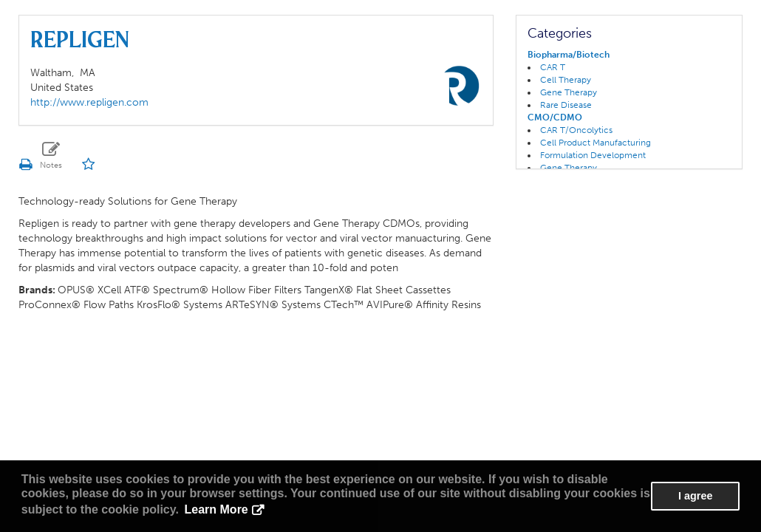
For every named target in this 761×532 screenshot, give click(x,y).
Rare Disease (566, 105)
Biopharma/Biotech (569, 55)
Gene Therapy (569, 92)
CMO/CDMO (555, 117)
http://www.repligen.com (89, 102)
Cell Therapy (566, 80)
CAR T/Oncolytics (576, 130)
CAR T (553, 67)
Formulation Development (593, 155)
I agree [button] (695, 496)
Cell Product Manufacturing (596, 143)
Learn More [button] (216, 509)
